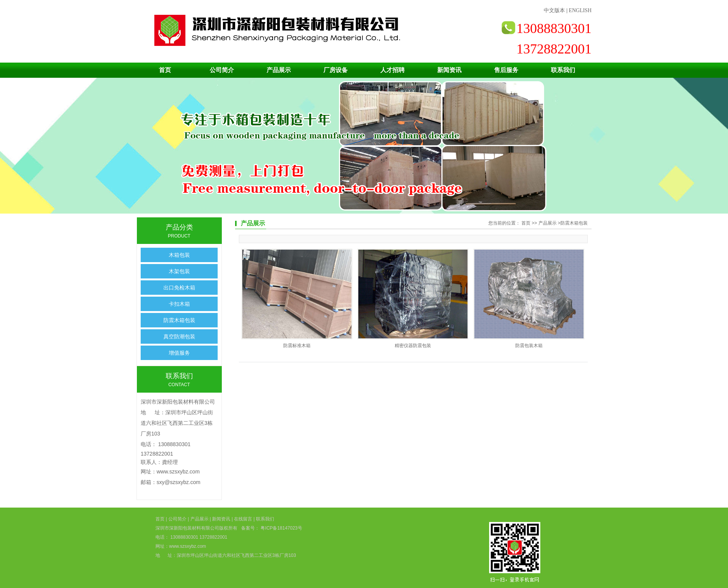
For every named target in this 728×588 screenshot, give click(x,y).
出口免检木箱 (179, 288)
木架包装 (179, 271)
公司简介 (222, 70)
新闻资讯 (449, 70)
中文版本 (554, 10)
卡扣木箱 (179, 304)
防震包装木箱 (529, 346)
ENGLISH (580, 10)
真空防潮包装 (179, 336)
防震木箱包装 (179, 320)
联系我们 (563, 70)
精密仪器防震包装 (413, 346)
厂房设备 (336, 70)
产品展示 (279, 70)
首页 (165, 70)
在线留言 (243, 519)
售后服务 (506, 70)
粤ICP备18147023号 (281, 528)
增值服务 (179, 353)
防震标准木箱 (297, 346)
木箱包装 (179, 255)
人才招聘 (392, 70)
